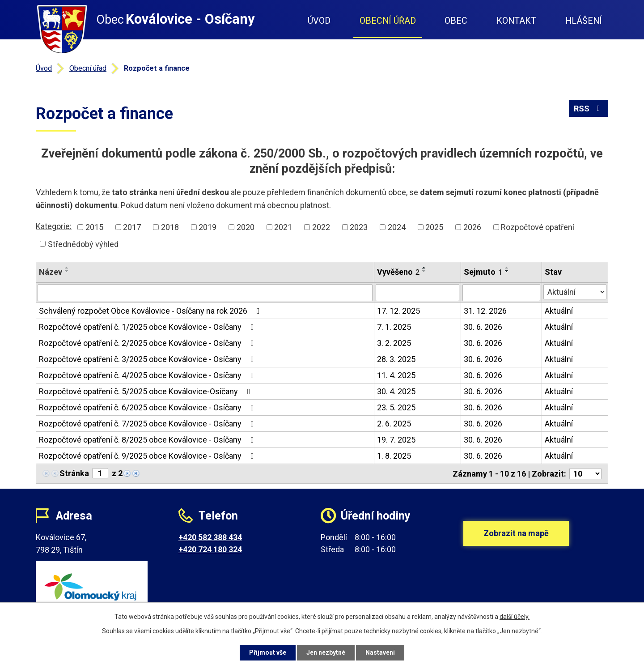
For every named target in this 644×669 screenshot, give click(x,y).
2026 (472, 227)
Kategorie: (54, 226)
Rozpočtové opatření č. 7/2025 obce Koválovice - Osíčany (148, 424)
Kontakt (516, 21)
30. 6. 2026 (483, 327)
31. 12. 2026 (485, 311)
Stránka (74, 473)
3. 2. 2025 (394, 343)
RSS (589, 109)
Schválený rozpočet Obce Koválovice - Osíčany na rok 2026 (151, 311)
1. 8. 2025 (394, 456)
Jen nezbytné (326, 652)
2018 (170, 227)
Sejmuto (483, 272)
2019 (208, 227)
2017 (132, 227)
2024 (397, 227)
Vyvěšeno (398, 272)
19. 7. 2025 (396, 440)
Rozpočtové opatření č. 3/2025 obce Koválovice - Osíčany (148, 359)
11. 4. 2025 (396, 375)
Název (51, 272)
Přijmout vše (268, 652)
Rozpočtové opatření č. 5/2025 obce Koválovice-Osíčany (146, 391)
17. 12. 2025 (398, 311)
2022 (321, 227)
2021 (283, 227)
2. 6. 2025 (394, 424)
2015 (94, 227)
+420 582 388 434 (210, 537)
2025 (434, 227)
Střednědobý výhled (83, 244)
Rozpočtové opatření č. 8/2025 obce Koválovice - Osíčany (148, 440)
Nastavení (380, 652)
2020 (246, 227)
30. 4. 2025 (396, 391)
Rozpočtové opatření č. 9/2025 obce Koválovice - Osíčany (148, 456)
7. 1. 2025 (394, 327)
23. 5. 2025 (396, 407)
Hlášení (584, 21)
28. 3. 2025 (396, 359)
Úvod (319, 21)
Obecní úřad (388, 21)
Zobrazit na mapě (516, 533)
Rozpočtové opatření (538, 227)
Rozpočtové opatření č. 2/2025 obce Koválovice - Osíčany (148, 343)
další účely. (515, 617)
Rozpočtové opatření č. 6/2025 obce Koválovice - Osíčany (148, 407)
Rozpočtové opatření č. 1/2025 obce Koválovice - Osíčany (148, 327)
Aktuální (559, 311)
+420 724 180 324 (210, 549)
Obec (456, 21)
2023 (359, 227)
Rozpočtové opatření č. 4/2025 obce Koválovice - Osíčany (148, 375)
